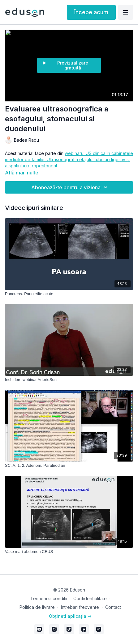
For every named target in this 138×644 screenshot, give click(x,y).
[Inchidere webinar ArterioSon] (69, 380)
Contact (113, 607)
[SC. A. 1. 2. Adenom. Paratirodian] (69, 466)
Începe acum (91, 12)
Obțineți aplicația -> (70, 616)
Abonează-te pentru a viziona (70, 187)
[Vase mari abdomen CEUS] (69, 552)
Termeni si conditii (49, 598)
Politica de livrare (37, 607)
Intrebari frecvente (80, 607)
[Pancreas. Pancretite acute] (69, 294)
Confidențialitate (90, 598)
